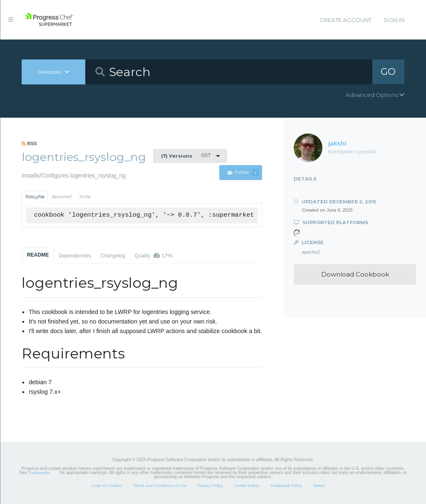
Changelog (113, 256)
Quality (153, 256)
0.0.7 (186, 156)
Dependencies (75, 256)
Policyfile (35, 197)
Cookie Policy (247, 485)
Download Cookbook (355, 274)
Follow (243, 173)
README (38, 255)
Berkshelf (62, 197)
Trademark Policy (286, 485)
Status (319, 485)
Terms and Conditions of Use (160, 485)
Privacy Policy (210, 485)
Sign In (394, 20)
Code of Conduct (106, 485)
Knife (85, 197)
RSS (29, 143)
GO (388, 72)
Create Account (346, 20)
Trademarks (39, 473)
